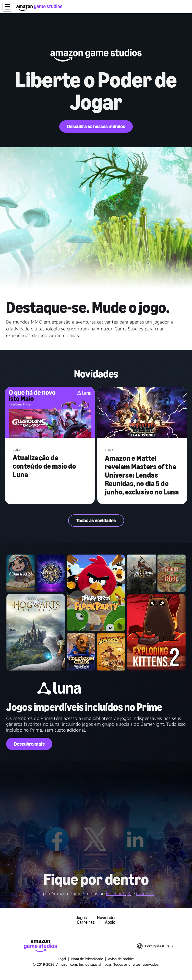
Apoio (110, 922)
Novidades (107, 918)
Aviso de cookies (121, 959)
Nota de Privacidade (87, 959)
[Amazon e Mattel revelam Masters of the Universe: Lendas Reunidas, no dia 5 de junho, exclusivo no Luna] (142, 413)
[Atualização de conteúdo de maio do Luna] (50, 413)
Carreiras (86, 922)
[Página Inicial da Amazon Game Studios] (39, 8)
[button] (7, 7)
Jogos (81, 918)
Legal (62, 959)
